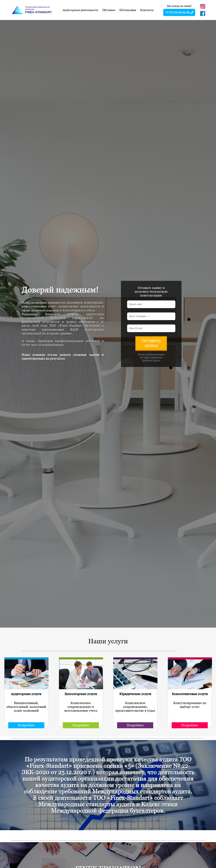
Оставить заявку (151, 343)
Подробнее (26, 725)
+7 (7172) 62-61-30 (179, 12)
